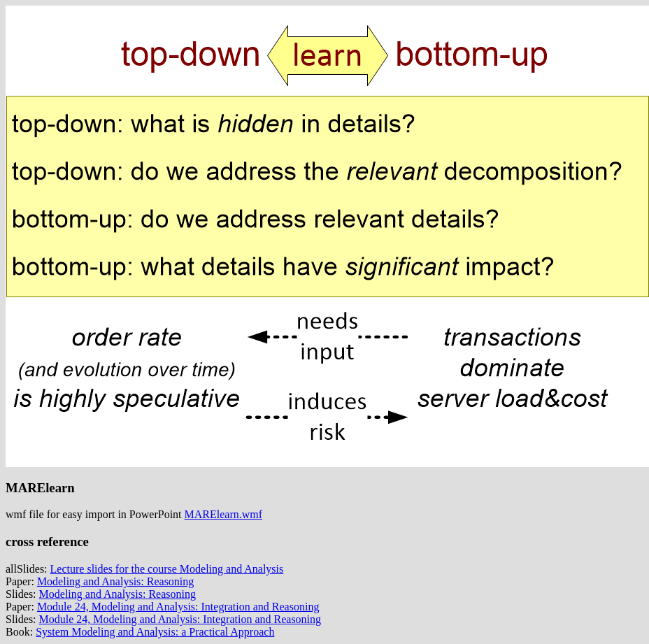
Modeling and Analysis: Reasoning (115, 581)
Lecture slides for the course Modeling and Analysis (167, 569)
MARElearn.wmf (224, 514)
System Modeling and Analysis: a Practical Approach (155, 632)
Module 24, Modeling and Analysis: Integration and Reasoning (178, 607)
